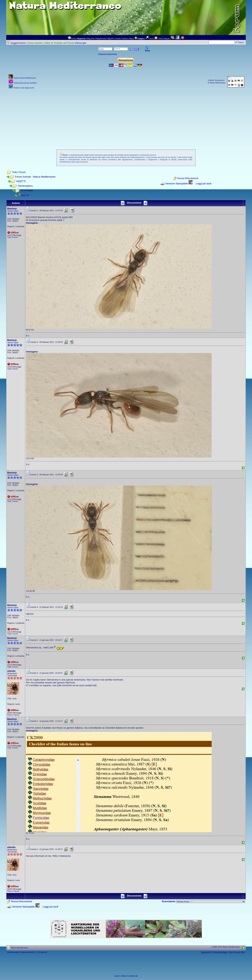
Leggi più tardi (204, 184)
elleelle (11, 671)
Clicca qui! (81, 43)
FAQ (161, 39)
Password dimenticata (108, 54)
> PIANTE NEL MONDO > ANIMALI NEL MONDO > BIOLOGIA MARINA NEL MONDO (211, 902)
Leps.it (117, 976)
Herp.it (124, 976)
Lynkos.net (133, 976)
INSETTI (21, 181)
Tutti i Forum (19, 172)
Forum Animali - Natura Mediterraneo (35, 177)
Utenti (118, 39)
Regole (167, 39)
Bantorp (12, 209)
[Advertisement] (126, 116)
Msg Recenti (101, 39)
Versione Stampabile (177, 184)
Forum (73, 39)
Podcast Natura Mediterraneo (25, 78)
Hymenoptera (25, 186)
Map (131, 39)
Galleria (125, 39)
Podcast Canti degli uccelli (24, 88)
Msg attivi (91, 39)
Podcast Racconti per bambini (25, 83)
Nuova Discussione (188, 178)
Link (52, 647)
